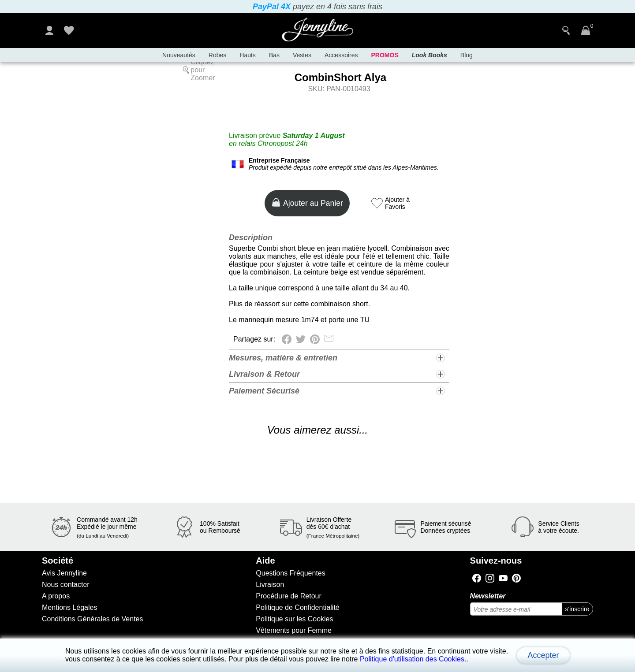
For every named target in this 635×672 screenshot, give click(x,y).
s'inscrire (577, 609)
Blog (467, 55)
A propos (56, 596)
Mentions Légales (69, 607)
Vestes (302, 55)
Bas (274, 55)
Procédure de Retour (289, 596)
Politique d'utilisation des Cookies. (413, 659)
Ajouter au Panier (307, 202)
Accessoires (341, 55)
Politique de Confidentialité (297, 607)
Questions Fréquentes (290, 573)
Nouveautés (179, 55)
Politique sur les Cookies (294, 619)
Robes (217, 55)
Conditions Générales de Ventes (92, 619)
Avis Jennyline (64, 573)
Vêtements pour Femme (294, 630)
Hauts (248, 55)
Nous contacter (66, 585)
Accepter (543, 655)
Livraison (270, 585)
